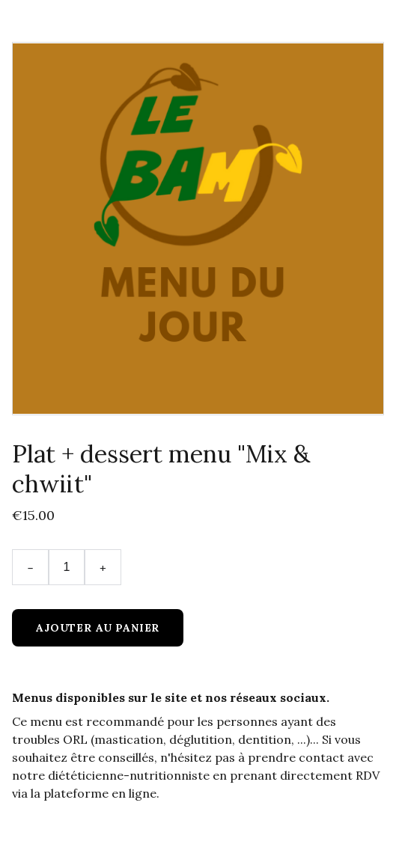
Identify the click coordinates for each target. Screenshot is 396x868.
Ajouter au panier (98, 628)
